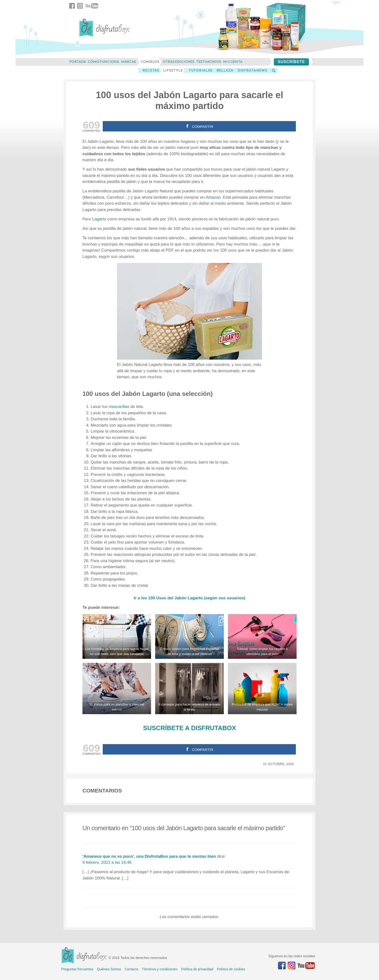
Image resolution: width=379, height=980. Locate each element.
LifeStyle (173, 71)
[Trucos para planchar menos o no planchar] (117, 689)
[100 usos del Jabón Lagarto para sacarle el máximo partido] (189, 311)
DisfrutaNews (252, 71)
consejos (150, 62)
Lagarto (100, 219)
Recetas (151, 71)
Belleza (225, 71)
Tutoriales (201, 71)
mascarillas (120, 407)
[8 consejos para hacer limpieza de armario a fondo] (189, 689)
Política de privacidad (197, 969)
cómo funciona (103, 62)
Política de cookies (231, 969)
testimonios (209, 62)
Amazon (213, 197)
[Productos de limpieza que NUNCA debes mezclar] (262, 689)
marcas (129, 62)
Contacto (131, 969)
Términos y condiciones (160, 969)
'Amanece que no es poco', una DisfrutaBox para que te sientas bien (149, 856)
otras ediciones (179, 62)
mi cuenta (233, 62)
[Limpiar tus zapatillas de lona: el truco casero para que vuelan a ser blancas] (189, 636)
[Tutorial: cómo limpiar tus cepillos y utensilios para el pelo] (262, 636)
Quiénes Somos (109, 969)
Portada (78, 62)
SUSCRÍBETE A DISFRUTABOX (190, 728)
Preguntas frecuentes (77, 969)
